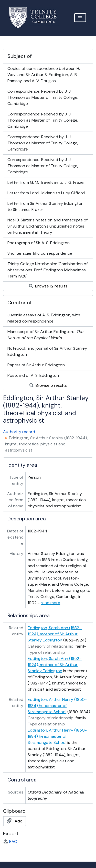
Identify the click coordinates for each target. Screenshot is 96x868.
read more (50, 603)
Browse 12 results (48, 286)
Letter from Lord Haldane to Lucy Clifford (46, 193)
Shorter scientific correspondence (40, 253)
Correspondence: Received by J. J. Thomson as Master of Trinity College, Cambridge (43, 97)
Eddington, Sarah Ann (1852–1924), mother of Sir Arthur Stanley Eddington (55, 634)
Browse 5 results (48, 385)
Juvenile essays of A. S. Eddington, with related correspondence (44, 318)
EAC (10, 842)
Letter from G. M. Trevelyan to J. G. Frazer (46, 182)
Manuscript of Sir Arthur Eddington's (45, 335)
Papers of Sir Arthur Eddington (36, 365)
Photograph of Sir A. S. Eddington (39, 243)
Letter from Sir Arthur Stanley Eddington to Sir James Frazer (45, 206)
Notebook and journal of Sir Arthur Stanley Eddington (47, 351)
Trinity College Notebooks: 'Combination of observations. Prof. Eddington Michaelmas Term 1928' (47, 270)
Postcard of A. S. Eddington (33, 375)
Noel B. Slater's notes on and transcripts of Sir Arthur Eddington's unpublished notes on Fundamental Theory (47, 226)
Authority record (19, 432)
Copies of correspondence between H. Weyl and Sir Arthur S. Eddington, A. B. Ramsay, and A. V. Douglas (44, 75)
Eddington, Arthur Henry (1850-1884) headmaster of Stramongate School (57, 706)
